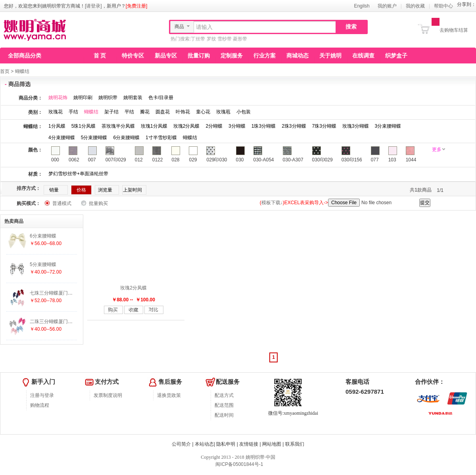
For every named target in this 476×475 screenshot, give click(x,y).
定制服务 (232, 56)
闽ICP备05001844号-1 (239, 464)
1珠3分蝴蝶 (264, 126)
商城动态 (297, 56)
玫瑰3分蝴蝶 (356, 126)
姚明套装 (133, 98)
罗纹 (211, 39)
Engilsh (362, 6)
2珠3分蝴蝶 (294, 126)
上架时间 (132, 190)
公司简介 (181, 444)
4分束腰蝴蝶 (62, 138)
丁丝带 (198, 39)
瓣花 (145, 112)
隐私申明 (226, 444)
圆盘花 (163, 112)
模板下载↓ (272, 203)
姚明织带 (108, 98)
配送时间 (224, 415)
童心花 (203, 112)
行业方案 (265, 56)
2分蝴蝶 (214, 126)
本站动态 (204, 444)
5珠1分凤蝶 (83, 126)
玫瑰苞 (223, 112)
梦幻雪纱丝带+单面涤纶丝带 (78, 174)
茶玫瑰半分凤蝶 (118, 126)
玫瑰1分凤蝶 (154, 126)
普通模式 (62, 203)
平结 (129, 112)
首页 (5, 71)
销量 (54, 190)
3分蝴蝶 (237, 126)
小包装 (244, 112)
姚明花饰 (58, 98)
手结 (73, 112)
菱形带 (240, 39)
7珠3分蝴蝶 (324, 126)
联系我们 (295, 444)
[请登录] (93, 6)
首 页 (100, 56)
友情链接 (249, 444)
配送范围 (224, 405)
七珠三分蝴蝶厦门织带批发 (58, 293)
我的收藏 (415, 6)
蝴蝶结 (22, 71)
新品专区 (166, 56)
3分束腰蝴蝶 (388, 126)
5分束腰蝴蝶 (94, 138)
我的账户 (387, 6)
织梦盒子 (396, 56)
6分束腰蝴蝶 (126, 138)
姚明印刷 (83, 98)
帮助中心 (443, 6)
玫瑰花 (56, 112)
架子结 (111, 112)
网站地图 (272, 444)
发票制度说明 (108, 395)
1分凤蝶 (57, 126)
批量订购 (199, 56)
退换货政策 (169, 395)
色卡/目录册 (161, 98)
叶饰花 (183, 112)
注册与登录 (42, 395)
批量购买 (98, 203)
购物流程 (40, 405)
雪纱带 (225, 39)
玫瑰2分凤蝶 (187, 126)
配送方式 (224, 395)
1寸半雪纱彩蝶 (161, 138)
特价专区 (133, 56)
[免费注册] (137, 6)
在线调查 (363, 56)
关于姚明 (330, 56)
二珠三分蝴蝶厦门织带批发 (58, 322)
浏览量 (105, 190)
